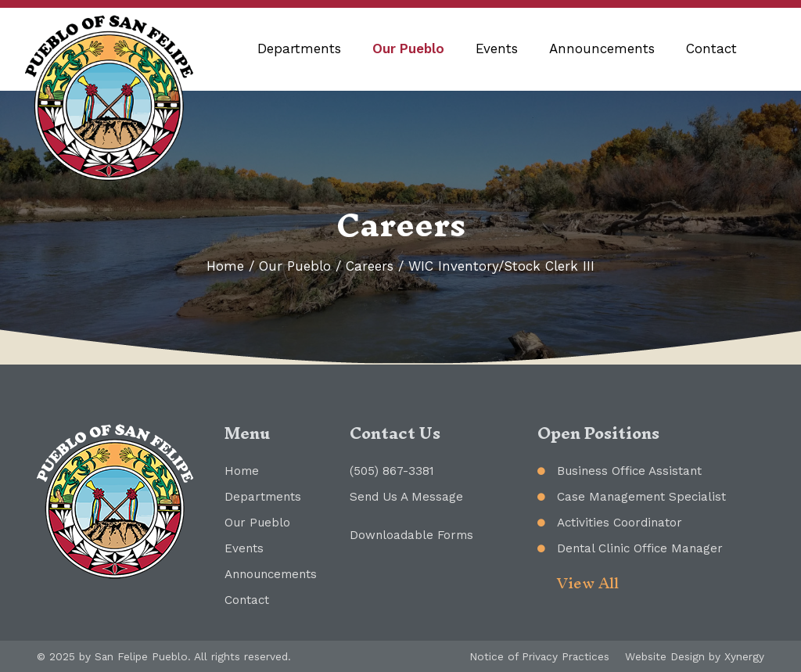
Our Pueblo (408, 49)
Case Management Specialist (641, 497)
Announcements (602, 49)
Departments (299, 49)
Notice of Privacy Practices (539, 656)
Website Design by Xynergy (695, 656)
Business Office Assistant (629, 471)
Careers (370, 266)
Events (497, 49)
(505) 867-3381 (392, 471)
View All (588, 583)
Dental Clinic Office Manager (640, 548)
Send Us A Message (406, 497)
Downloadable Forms (411, 535)
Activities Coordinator (620, 523)
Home (225, 266)
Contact (711, 49)
